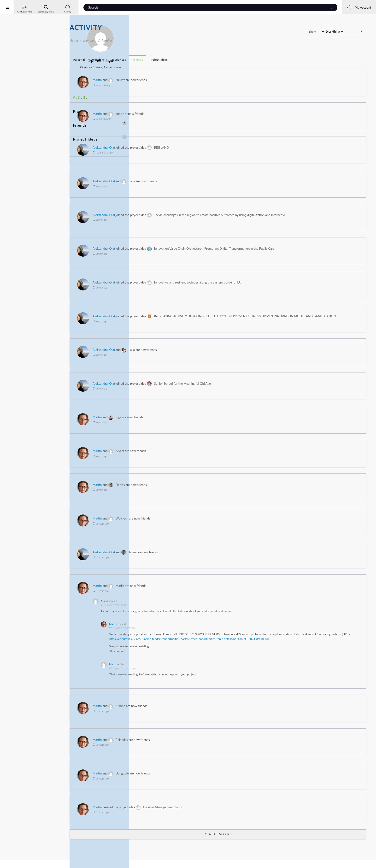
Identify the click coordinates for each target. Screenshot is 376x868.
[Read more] (186, 663)
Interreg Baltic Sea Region (20, 857)
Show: (313, 32)
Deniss (190, 491)
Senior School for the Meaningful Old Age (252, 390)
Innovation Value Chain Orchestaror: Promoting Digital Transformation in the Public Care (284, 248)
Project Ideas (100, 122)
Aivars (189, 458)
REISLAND (231, 148)
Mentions (168, 60)
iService (14, 861)
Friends (100, 113)
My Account (359, 7)
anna (188, 114)
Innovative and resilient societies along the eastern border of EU (267, 282)
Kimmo (190, 718)
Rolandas (191, 751)
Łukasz (190, 80)
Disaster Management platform (234, 819)
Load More (253, 846)
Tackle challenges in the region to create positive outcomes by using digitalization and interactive (290, 215)
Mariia (189, 593)
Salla (201, 181)
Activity (79, 96)
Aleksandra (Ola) (173, 148)
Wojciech (191, 525)
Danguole (192, 785)
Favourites (188, 60)
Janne (202, 559)
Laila (201, 357)
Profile (78, 104)
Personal (148, 60)
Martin (167, 80)
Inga (188, 424)
